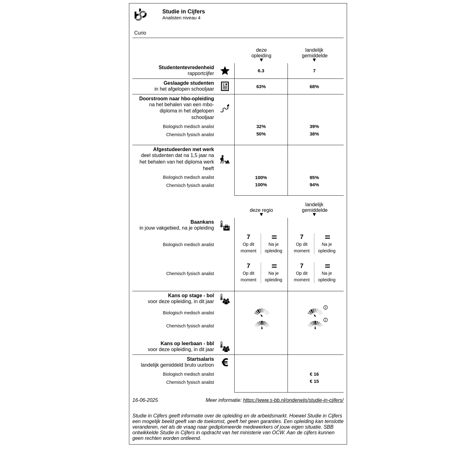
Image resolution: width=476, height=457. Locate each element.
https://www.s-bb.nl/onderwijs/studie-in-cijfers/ (293, 400)
